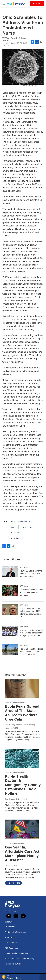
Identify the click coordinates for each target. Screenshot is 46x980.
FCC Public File (11, 943)
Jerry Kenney (10, 799)
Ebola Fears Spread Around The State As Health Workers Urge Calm (22, 713)
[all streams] (43, 977)
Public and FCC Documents (16, 932)
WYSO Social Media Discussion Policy (20, 959)
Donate (38, 4)
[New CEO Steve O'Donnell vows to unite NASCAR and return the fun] (10, 572)
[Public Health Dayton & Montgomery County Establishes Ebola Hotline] (22, 758)
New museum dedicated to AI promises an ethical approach (31, 592)
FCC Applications (11, 948)
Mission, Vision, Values (14, 964)
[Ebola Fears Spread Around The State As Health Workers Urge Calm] (22, 688)
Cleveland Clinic (18, 538)
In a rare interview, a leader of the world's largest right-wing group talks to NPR (31, 633)
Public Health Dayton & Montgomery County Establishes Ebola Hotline (23, 785)
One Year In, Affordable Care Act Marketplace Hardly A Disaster (22, 854)
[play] (4, 977)
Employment (10, 927)
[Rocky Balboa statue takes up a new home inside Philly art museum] (10, 650)
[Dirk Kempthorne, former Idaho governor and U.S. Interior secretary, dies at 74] (10, 609)
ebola (14, 527)
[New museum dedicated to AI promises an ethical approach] (10, 590)
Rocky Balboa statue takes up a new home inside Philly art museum (31, 652)
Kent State (16, 533)
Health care (28, 527)
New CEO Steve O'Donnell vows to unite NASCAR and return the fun (31, 574)
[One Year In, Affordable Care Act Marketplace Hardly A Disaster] (22, 829)
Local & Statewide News (22, 522)
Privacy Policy (10, 937)
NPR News (24, 567)
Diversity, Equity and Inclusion (16, 953)
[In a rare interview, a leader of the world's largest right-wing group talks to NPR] (10, 631)
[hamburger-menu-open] (4, 4)
